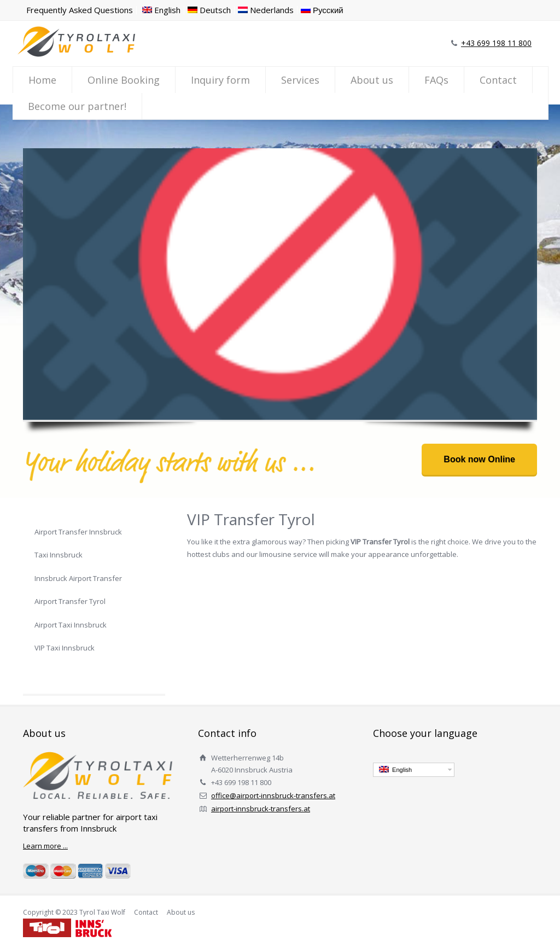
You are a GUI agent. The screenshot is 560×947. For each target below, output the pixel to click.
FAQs (436, 80)
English (161, 10)
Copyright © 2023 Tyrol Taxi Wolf (74, 912)
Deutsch (209, 10)
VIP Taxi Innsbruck (65, 648)
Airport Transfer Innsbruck (78, 532)
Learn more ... (45, 846)
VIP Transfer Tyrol (64, 671)
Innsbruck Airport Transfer (78, 578)
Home (42, 80)
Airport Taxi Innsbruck (71, 625)
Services (300, 80)
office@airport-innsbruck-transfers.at (273, 795)
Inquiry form (220, 80)
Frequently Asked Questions (80, 10)
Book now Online (479, 459)
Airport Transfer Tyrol (70, 601)
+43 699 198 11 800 (496, 43)
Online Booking (124, 80)
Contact (498, 80)
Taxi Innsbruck (59, 555)
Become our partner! (77, 106)
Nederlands (266, 10)
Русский (322, 10)
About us (372, 80)
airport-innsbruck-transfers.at (261, 809)
